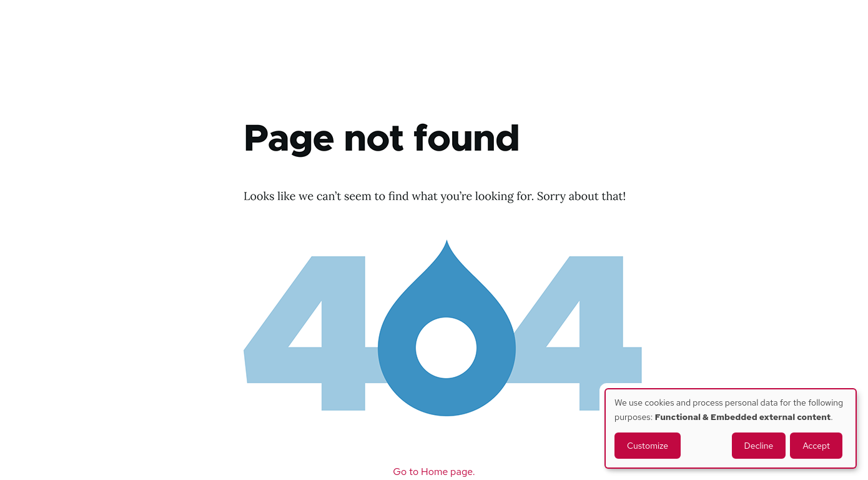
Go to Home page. (434, 472)
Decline (759, 446)
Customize (648, 446)
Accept (816, 446)
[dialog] (731, 428)
